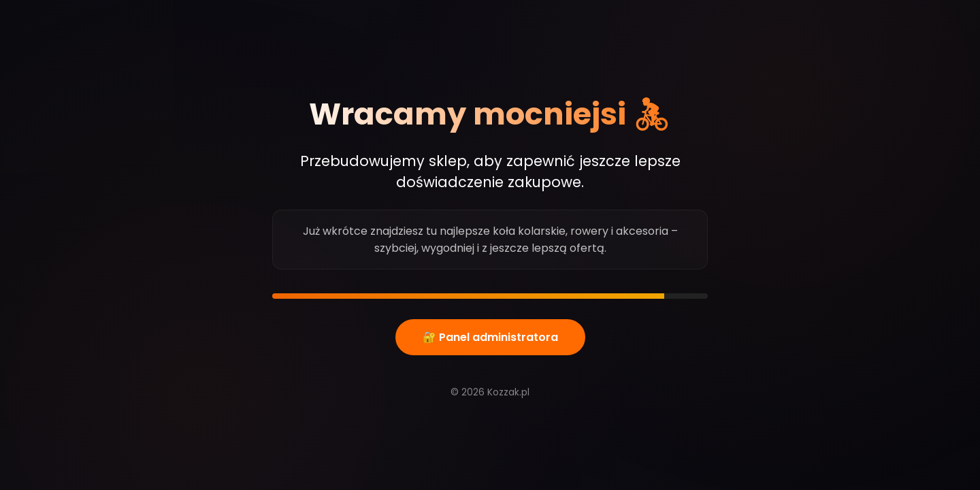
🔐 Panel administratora (490, 337)
